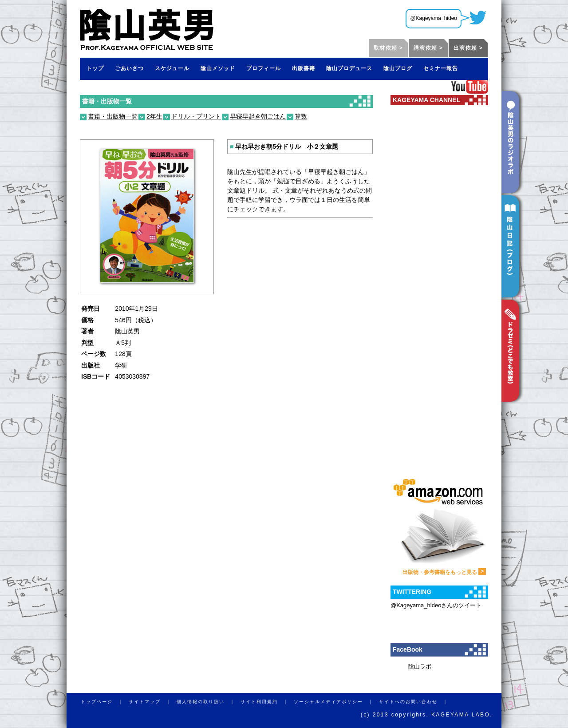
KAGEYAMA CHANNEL (426, 100)
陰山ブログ (398, 68)
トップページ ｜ (105, 702)
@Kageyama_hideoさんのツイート (436, 605)
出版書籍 (304, 68)
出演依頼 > (468, 48)
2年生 (154, 116)
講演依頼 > (428, 48)
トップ (95, 68)
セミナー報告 (441, 68)
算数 (301, 116)
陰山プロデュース (349, 68)
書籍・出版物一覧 (107, 101)
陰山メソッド (218, 68)
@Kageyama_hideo (434, 18)
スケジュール (172, 68)
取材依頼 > (388, 48)
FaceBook (408, 649)
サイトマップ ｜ (153, 702)
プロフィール (264, 68)
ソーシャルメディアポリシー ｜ (336, 702)
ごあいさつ (129, 68)
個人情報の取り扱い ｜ (209, 702)
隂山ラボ (420, 667)
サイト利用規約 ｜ (267, 702)
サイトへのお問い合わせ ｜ (416, 702)
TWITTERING (412, 592)
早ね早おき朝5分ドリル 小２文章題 (284, 146)
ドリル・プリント (196, 116)
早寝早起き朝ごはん (258, 116)
